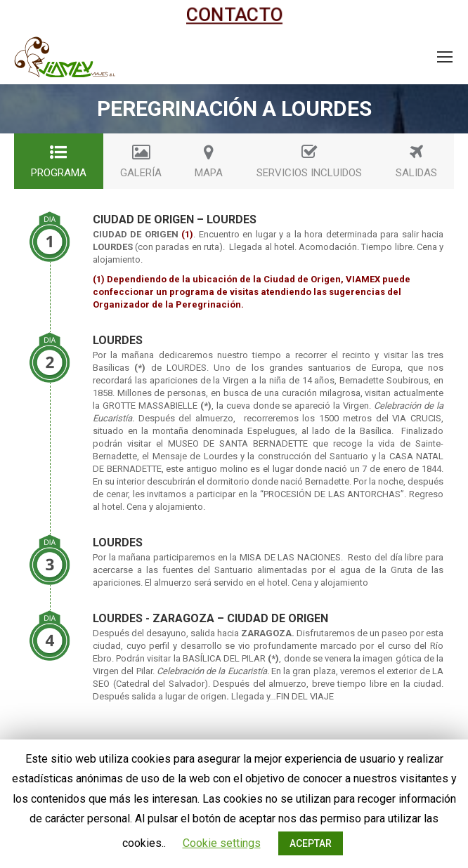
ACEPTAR (311, 843)
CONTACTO (234, 15)
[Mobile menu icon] (445, 57)
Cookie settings (222, 843)
